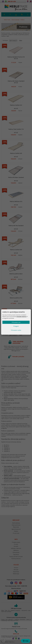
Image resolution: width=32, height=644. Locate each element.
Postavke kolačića (21, 317)
